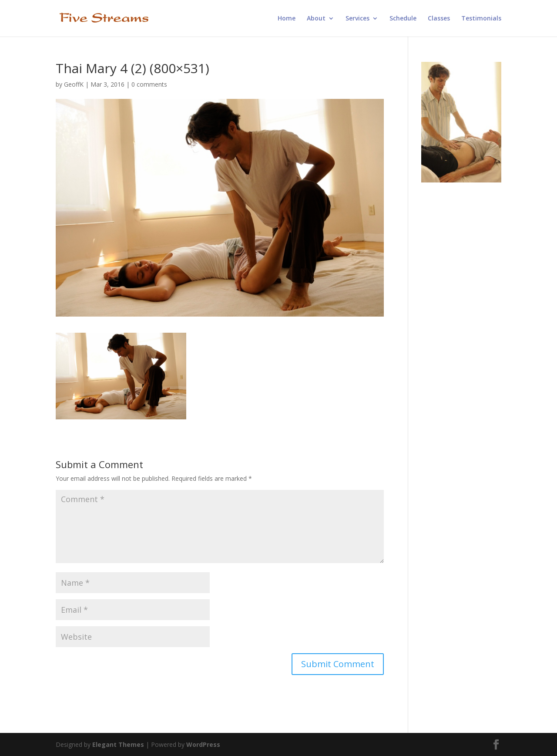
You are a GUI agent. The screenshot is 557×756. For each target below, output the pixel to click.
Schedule (403, 19)
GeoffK (74, 84)
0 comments (149, 84)
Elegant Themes (118, 744)
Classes (439, 19)
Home (287, 19)
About (316, 19)
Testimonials (481, 19)
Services (357, 19)
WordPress (203, 744)
